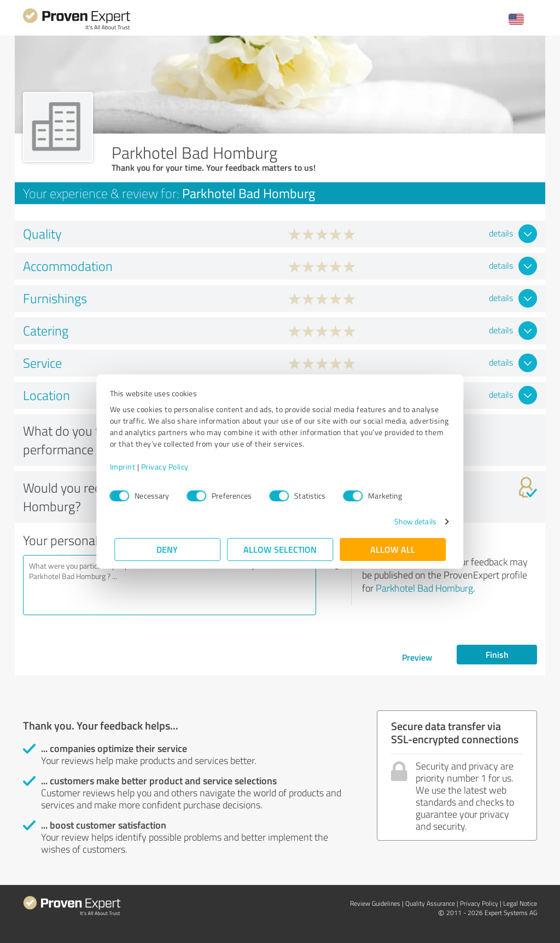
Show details (410, 521)
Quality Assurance (430, 903)
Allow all (393, 549)
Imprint (127, 467)
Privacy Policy (169, 467)
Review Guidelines (375, 903)
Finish (497, 654)
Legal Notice (520, 903)
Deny (168, 549)
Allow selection (280, 549)
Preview (417, 657)
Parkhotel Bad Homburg (424, 588)
